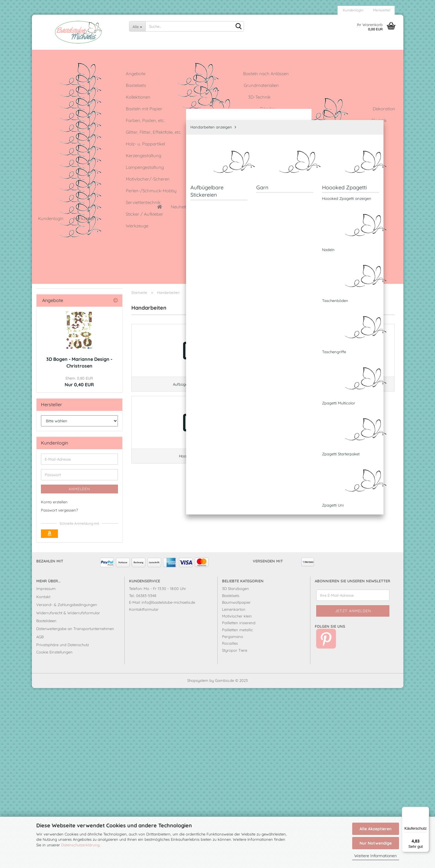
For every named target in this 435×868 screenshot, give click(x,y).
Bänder (54, 168)
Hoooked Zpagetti (67, 278)
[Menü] (426, 810)
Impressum (46, 768)
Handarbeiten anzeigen (66, 253)
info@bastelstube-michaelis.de (168, 782)
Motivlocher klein (237, 796)
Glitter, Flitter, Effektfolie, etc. (75, 230)
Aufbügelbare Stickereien (73, 261)
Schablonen (59, 400)
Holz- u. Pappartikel (66, 288)
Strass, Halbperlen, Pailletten (75, 450)
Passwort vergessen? (59, 690)
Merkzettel (381, 10)
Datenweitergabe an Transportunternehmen (75, 809)
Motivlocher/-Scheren (69, 363)
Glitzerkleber (215, 55)
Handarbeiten (61, 242)
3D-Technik (58, 143)
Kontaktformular (144, 789)
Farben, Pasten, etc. (66, 193)
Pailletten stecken (64, 375)
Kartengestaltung (64, 301)
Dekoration (58, 180)
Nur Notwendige (376, 843)
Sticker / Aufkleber (65, 437)
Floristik (54, 218)
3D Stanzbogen (235, 768)
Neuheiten (61, 55)
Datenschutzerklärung (80, 845)
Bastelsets (57, 106)
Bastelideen (120, 55)
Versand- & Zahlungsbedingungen (67, 785)
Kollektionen (59, 131)
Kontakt (43, 776)
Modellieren (58, 350)
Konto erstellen (54, 682)
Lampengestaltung (66, 338)
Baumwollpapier (236, 782)
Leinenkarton (249, 55)
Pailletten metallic (238, 809)
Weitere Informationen (375, 856)
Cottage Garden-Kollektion (167, 55)
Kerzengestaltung (64, 313)
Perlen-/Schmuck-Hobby (72, 388)
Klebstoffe (57, 325)
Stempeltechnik (62, 425)
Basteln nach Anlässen (69, 93)
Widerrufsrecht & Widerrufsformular (68, 792)
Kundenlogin (353, 10)
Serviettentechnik (64, 412)
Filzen (52, 205)
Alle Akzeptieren (375, 829)
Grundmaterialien (64, 118)
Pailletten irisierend (239, 803)
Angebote (90, 55)
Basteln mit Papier (65, 156)
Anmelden (79, 669)
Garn (55, 269)
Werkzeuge (58, 462)
